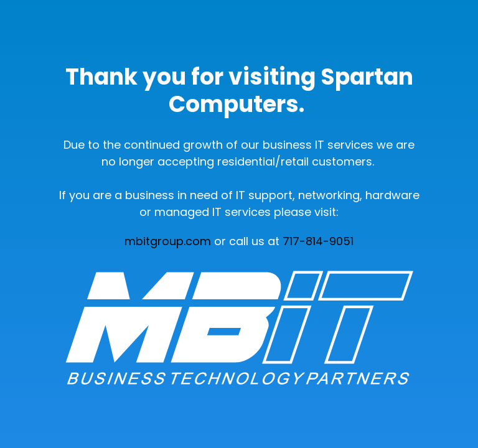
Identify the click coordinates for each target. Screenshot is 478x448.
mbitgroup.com (168, 241)
